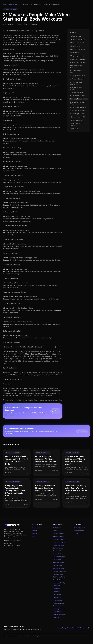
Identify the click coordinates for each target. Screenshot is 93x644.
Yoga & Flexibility (58, 554)
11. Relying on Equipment (11, 198)
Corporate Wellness (80, 528)
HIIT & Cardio (57, 560)
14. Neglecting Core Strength (13, 239)
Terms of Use (71, 628)
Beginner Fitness (58, 565)
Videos (55, 531)
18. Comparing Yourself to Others (14, 292)
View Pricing (82, 431)
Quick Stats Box (8, 49)
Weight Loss (57, 618)
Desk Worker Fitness (59, 577)
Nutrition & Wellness (59, 542)
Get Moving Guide (59, 534)
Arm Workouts (57, 600)
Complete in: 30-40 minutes (13, 379)
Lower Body (57, 591)
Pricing (35, 534)
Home (5, 4)
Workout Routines (58, 568)
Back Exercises (58, 597)
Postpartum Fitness (59, 615)
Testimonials (57, 528)
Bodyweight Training (59, 609)
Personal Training (58, 536)
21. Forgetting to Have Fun (12, 331)
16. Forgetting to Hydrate (11, 265)
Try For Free (54, 411)
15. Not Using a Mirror (10, 253)
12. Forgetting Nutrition (11, 212)
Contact (76, 534)
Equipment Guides (59, 562)
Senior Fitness (57, 612)
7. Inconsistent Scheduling (12, 148)
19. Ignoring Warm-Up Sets (12, 303)
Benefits (35, 531)
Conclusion (7, 384)
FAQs (34, 536)
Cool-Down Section (10, 368)
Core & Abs (56, 586)
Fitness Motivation (59, 545)
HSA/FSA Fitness (58, 574)
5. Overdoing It (8, 120)
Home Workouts (58, 539)
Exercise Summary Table (11, 342)
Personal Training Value (60, 571)
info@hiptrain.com (20, 629)
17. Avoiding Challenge (11, 278)
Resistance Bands (58, 603)
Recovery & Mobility (59, 583)
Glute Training (57, 594)
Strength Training (58, 548)
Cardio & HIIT (57, 551)
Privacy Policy (62, 628)
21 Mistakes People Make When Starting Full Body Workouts (23, 31)
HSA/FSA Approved (83, 628)
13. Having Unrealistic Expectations (15, 226)
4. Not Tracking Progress (11, 107)
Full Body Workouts (15, 4)
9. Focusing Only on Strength (13, 175)
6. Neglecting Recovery (11, 134)
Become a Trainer (79, 531)
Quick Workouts (58, 580)
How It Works (36, 528)
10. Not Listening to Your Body (13, 187)
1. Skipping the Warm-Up (11, 65)
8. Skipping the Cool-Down (12, 162)
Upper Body (57, 589)
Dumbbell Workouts (59, 606)
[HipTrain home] (15, 525)
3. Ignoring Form (9, 93)
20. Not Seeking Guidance (12, 317)
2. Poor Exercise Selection (12, 79)
